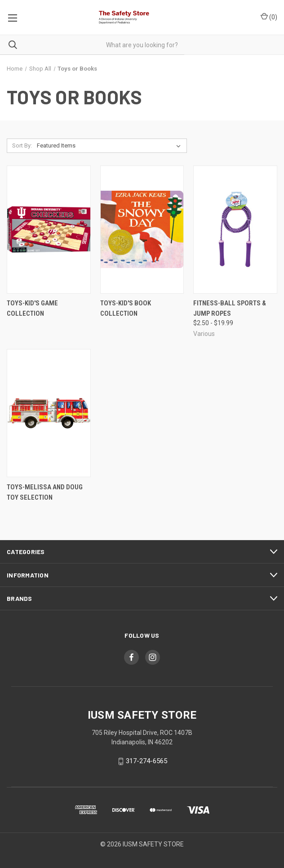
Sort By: (22, 145)
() (269, 17)
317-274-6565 (146, 761)
